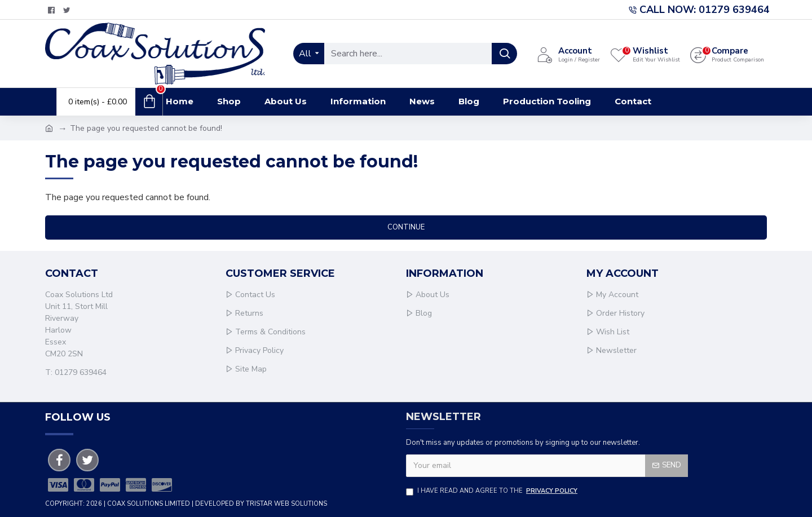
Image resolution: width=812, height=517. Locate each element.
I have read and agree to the (493, 491)
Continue (406, 227)
